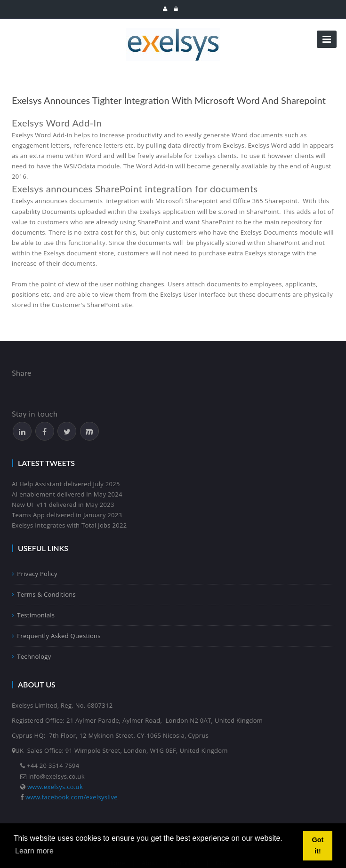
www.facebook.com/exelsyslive (72, 797)
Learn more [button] (34, 851)
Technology (31, 656)
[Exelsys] (173, 32)
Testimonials (33, 615)
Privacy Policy (35, 574)
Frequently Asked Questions (56, 636)
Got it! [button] (318, 845)
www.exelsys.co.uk (55, 787)
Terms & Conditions (44, 594)
